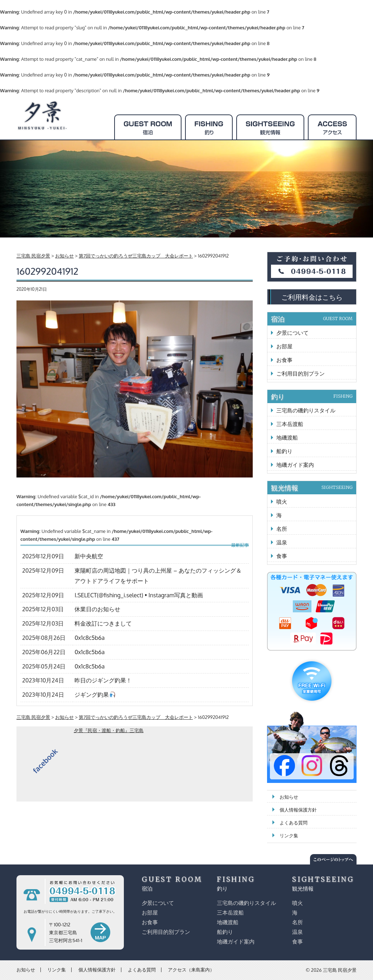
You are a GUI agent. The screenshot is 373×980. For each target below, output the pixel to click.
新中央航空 (89, 556)
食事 (282, 556)
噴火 (282, 502)
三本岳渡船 (290, 424)
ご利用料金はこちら (312, 297)
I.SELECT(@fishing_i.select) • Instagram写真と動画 (139, 595)
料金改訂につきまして (103, 623)
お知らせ (289, 797)
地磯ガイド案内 (295, 465)
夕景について (292, 333)
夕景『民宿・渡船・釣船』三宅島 (109, 730)
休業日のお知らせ (97, 609)
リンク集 (289, 836)
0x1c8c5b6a (89, 638)
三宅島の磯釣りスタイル (306, 410)
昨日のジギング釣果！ (103, 680)
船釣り (284, 451)
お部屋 (284, 346)
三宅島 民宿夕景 (340, 970)
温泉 (282, 542)
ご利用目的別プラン (301, 374)
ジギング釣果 (95, 695)
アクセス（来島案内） (191, 970)
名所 (282, 529)
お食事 (284, 360)
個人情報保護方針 (298, 810)
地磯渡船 (287, 438)
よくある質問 (294, 823)
